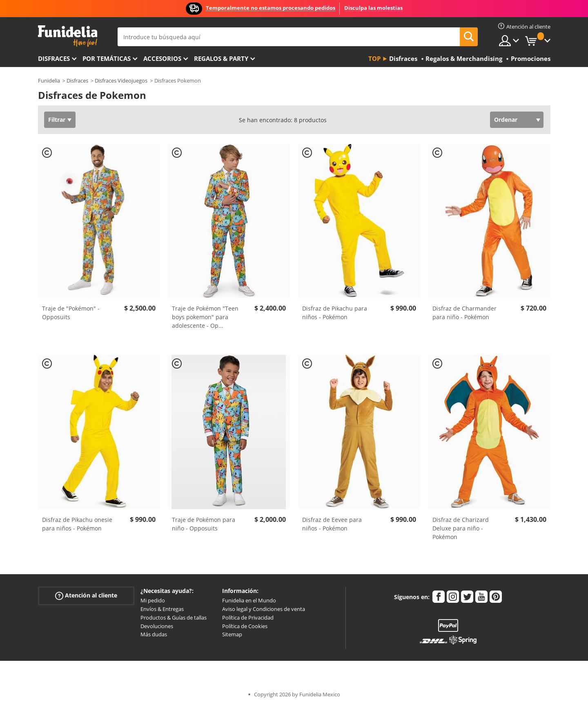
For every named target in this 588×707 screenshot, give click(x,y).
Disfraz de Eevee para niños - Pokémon (332, 524)
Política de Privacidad (248, 618)
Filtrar (57, 120)
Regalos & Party (221, 58)
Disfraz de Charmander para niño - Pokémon (464, 313)
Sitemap (232, 634)
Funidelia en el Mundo (249, 600)
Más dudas (154, 634)
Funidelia (49, 81)
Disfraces (54, 58)
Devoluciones (157, 626)
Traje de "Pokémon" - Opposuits (71, 313)
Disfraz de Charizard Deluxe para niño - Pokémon (461, 528)
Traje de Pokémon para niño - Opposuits (204, 524)
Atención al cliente (86, 596)
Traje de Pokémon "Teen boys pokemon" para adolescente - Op (205, 317)
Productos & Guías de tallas (174, 618)
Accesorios (162, 58)
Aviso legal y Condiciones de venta (264, 609)
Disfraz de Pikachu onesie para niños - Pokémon (77, 524)
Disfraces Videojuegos (121, 81)
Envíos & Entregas (162, 609)
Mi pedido (153, 600)
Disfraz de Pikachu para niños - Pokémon (335, 313)
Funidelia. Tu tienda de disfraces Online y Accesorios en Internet (68, 36)
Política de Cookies (245, 626)
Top (374, 58)
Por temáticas (107, 58)
